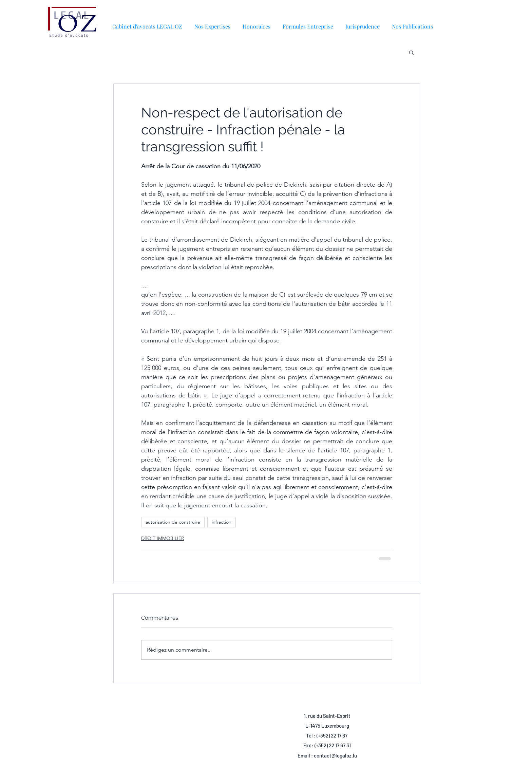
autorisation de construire (173, 522)
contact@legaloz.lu (335, 755)
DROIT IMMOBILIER (163, 538)
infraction (222, 522)
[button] (412, 23)
